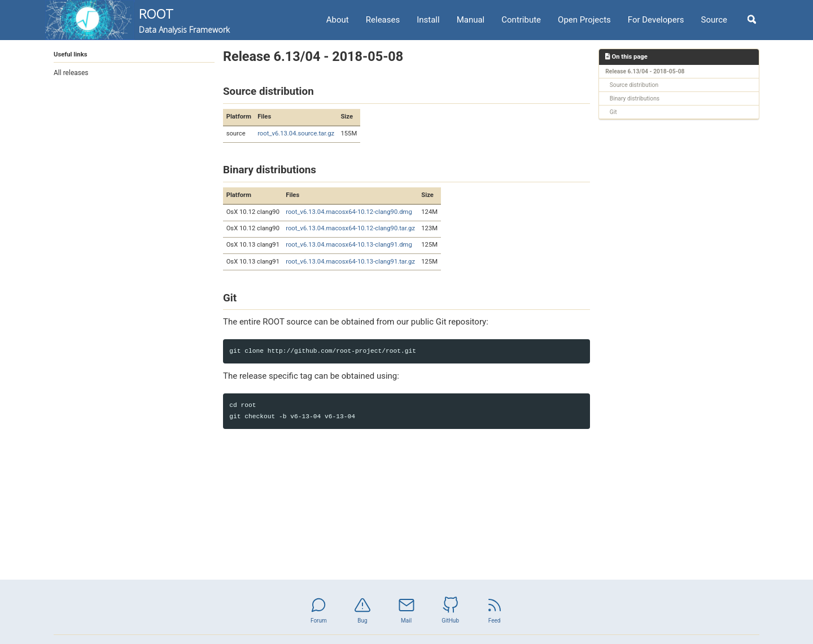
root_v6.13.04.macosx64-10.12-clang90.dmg (349, 212)
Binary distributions (635, 98)
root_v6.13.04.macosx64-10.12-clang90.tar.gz (350, 228)
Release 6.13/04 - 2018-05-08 (645, 71)
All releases (71, 73)
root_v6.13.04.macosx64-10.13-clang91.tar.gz (350, 262)
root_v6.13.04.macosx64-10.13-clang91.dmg (349, 245)
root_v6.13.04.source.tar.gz (296, 133)
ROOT (184, 20)
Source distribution (634, 85)
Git (613, 112)
